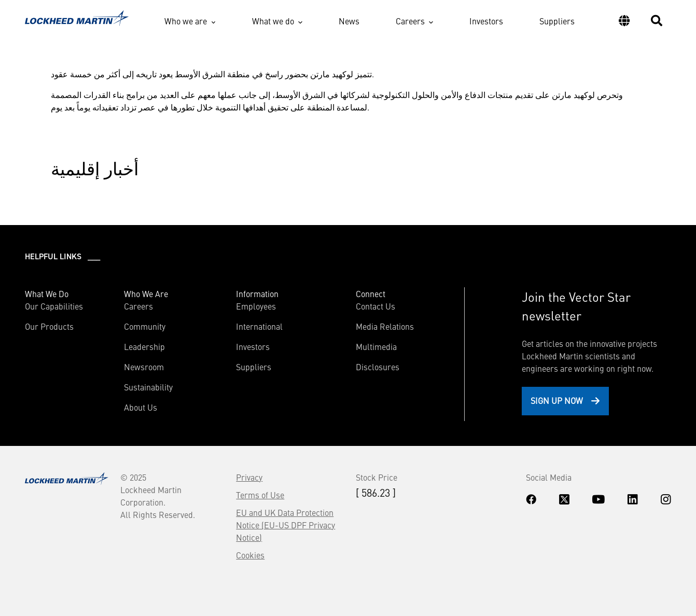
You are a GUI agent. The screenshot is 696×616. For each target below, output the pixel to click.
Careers (410, 21)
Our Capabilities (54, 306)
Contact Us (375, 306)
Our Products (49, 326)
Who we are (186, 21)
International (259, 326)
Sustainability (148, 387)
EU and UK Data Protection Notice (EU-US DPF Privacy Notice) (286, 525)
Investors (486, 21)
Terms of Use (260, 495)
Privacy (249, 477)
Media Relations (385, 326)
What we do (273, 21)
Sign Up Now (557, 400)
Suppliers (557, 21)
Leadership (144, 346)
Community (145, 326)
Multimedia (376, 346)
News (349, 21)
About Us (141, 407)
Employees (256, 306)
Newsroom (144, 367)
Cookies (250, 555)
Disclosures (378, 367)
